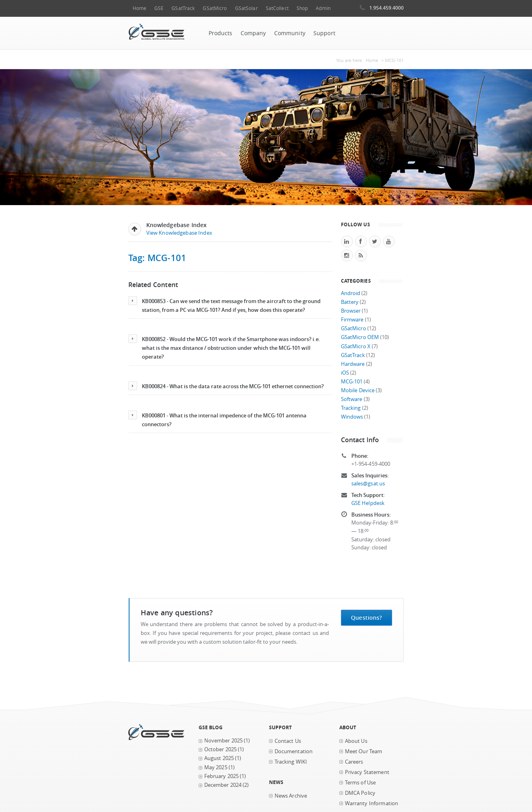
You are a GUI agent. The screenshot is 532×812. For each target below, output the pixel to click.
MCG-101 (352, 382)
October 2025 (221, 749)
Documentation (294, 751)
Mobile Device (358, 390)
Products (221, 33)
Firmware (352, 320)
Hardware (353, 364)
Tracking (351, 408)
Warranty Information (372, 803)
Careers (354, 762)
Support (324, 33)
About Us (356, 741)
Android (351, 293)
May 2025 (216, 767)
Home (139, 8)
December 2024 (223, 785)
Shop (302, 8)
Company (253, 33)
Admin (323, 8)
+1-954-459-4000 (371, 464)
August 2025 (219, 758)
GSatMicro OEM (360, 337)
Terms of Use (361, 783)
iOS (345, 373)
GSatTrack (183, 8)
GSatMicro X (356, 346)
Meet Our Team (364, 751)
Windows (352, 417)
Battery (350, 302)
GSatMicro (215, 8)
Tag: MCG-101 (157, 258)
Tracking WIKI (291, 762)
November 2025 (224, 741)
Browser (351, 311)
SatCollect (277, 8)
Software (352, 399)
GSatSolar (246, 8)
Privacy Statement (367, 772)
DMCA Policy (360, 793)
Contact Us (288, 741)
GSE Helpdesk (368, 503)
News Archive (291, 796)
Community (290, 33)
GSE (159, 8)
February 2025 (222, 776)
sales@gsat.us (368, 484)
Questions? (366, 617)
